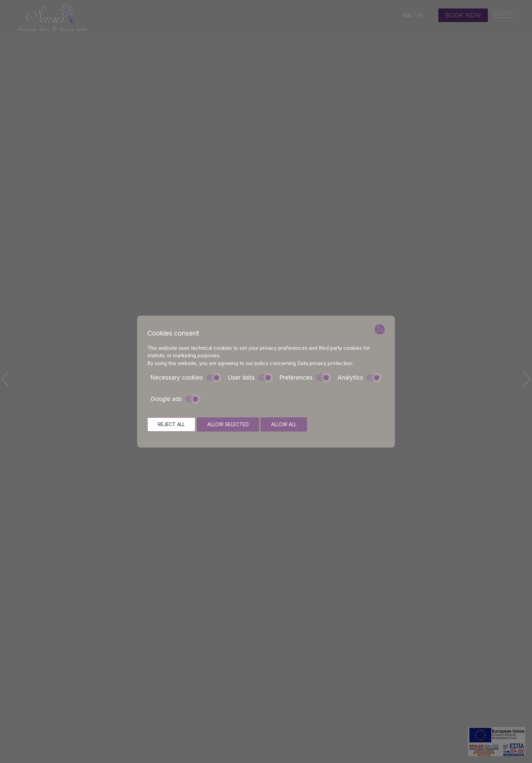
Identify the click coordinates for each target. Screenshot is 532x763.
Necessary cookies (185, 378)
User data (250, 378)
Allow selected (228, 424)
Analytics (359, 378)
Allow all (284, 424)
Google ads (175, 399)
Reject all (171, 424)
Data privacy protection (325, 363)
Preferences (305, 378)
